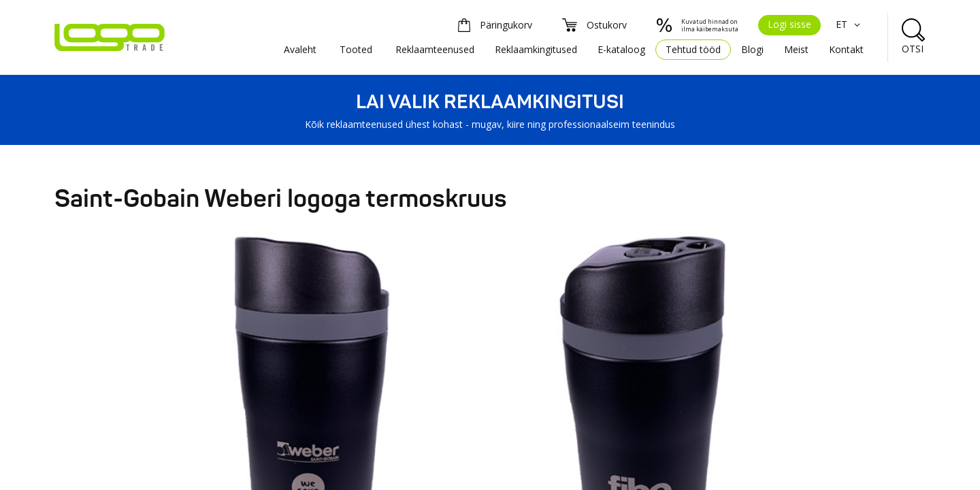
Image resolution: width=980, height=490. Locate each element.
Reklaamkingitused (536, 49)
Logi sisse (789, 24)
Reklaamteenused (435, 49)
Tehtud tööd (693, 49)
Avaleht (300, 49)
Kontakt (846, 49)
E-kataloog (621, 49)
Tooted (356, 49)
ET (850, 24)
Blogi (752, 49)
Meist (796, 49)
